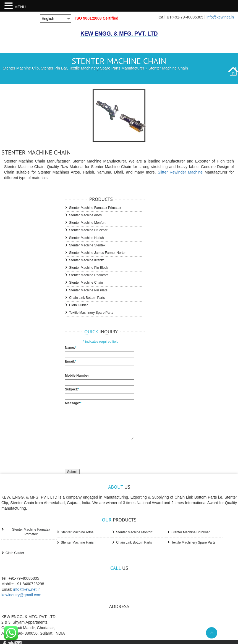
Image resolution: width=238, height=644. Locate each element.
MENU (20, 7)
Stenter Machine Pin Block (89, 268)
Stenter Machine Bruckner (88, 230)
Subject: (72, 389)
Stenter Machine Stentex (87, 245)
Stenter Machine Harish (86, 238)
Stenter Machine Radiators (89, 275)
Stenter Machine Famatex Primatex (95, 208)
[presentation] (107, 454)
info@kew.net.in (220, 17)
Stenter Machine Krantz (86, 260)
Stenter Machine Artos (85, 215)
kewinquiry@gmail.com (21, 595)
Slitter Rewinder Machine (180, 172)
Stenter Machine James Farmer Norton (98, 253)
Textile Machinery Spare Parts (91, 313)
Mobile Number (77, 376)
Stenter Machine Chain (86, 283)
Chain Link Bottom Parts (87, 298)
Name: (71, 348)
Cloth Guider (78, 305)
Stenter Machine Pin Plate (88, 290)
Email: (71, 361)
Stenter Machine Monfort (87, 223)
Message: (73, 403)
